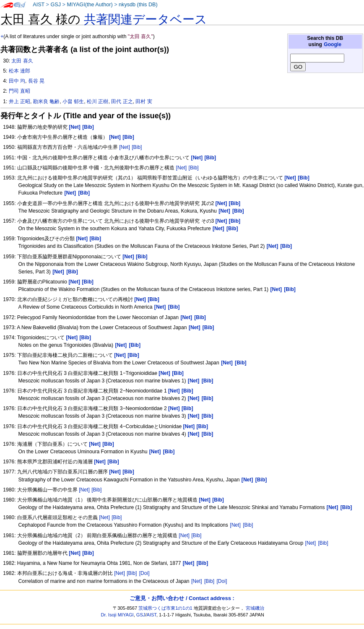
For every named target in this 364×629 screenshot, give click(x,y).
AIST (39, 5)
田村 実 (144, 101)
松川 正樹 (97, 101)
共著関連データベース (146, 19)
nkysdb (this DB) (138, 5)
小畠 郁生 (73, 101)
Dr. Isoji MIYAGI (117, 615)
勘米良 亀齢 (46, 101)
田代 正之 (122, 101)
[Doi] (144, 573)
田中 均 (17, 81)
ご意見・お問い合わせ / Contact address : (182, 598)
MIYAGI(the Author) (90, 5)
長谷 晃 (36, 81)
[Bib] (137, 147)
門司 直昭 (19, 91)
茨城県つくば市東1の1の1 (165, 608)
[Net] (125, 147)
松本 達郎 (19, 71)
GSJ (56, 5)
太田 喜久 (22, 61)
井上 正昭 (19, 101)
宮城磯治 (255, 608)
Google (333, 44)
